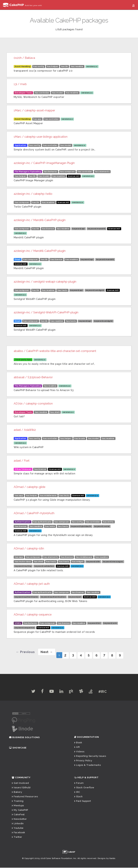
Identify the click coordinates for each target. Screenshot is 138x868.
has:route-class (23, 562)
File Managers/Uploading (28, 172)
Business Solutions (24, 738)
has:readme (77, 66)
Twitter (17, 837)
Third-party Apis (23, 360)
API (77, 747)
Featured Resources (25, 797)
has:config (39, 66)
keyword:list (94, 623)
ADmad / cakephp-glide (29, 487)
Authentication (23, 522)
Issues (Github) (21, 788)
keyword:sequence (25, 628)
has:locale (80, 438)
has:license (48, 229)
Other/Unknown (23, 469)
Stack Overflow (84, 788)
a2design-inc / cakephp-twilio (33, 194)
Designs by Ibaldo (106, 859)
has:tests (62, 290)
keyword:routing (23, 566)
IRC (77, 792)
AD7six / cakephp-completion (33, 404)
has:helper (53, 66)
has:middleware (48, 495)
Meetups (18, 806)
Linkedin (18, 824)
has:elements (102, 172)
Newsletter (19, 819)
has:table (50, 526)
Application (21, 145)
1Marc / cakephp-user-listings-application (41, 137)
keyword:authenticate (26, 597)
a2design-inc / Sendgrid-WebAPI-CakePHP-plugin (46, 312)
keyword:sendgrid (95, 290)
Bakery (17, 792)
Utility (18, 623)
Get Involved (20, 783)
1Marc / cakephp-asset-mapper (34, 110)
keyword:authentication (53, 597)
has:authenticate (42, 522)
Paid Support (83, 801)
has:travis (63, 526)
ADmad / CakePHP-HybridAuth (34, 513)
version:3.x (93, 495)
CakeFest (18, 815)
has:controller (42, 93)
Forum (79, 783)
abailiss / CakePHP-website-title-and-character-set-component (55, 351)
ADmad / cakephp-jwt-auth (32, 584)
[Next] (45, 652)
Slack (78, 797)
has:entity (108, 522)
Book (78, 743)
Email (18, 259)
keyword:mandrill (97, 229)
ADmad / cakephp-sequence (33, 615)
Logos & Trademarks (87, 765)
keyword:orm (110, 623)
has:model (58, 93)
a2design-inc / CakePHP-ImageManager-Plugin (44, 163)
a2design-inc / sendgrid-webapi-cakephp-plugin (45, 282)
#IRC (107, 692)
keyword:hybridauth (81, 526)
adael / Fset (22, 461)
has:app (37, 119)
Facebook (18, 833)
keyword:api (79, 229)
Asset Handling (23, 66)
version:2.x (92, 66)
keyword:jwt (75, 597)
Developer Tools (23, 93)
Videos (79, 752)
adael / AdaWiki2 (25, 430)
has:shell (55, 412)
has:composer (67, 172)
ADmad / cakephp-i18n (29, 548)
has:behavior (51, 172)
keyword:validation (44, 566)
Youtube (18, 828)
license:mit (74, 176)
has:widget (78, 562)
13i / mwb (20, 84)
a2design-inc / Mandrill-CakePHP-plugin (40, 220)
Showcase (18, 748)
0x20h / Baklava (24, 58)
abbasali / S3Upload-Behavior (33, 377)
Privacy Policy (83, 761)
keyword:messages (113, 562)
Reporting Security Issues (90, 756)
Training (18, 801)
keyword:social (102, 526)
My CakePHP (20, 810)
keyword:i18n (93, 562)
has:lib (65, 66)
